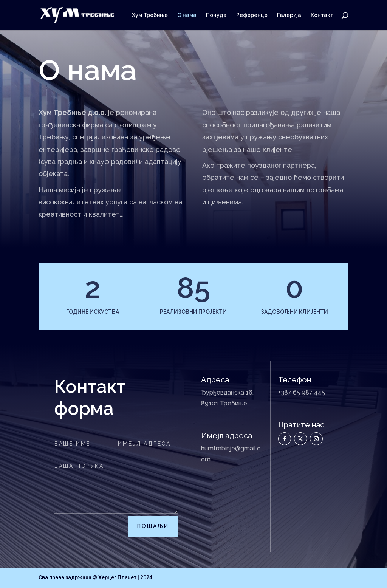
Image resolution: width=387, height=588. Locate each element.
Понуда (216, 15)
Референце (252, 15)
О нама (187, 15)
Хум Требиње (150, 15)
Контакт (322, 15)
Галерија (289, 15)
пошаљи (153, 526)
